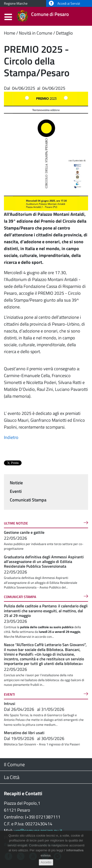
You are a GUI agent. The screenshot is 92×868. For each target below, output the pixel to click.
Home (10, 33)
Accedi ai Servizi (64, 3)
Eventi (16, 491)
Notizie (16, 483)
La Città (12, 777)
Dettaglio (64, 33)
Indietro (11, 437)
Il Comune (14, 764)
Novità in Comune (36, 33)
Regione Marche (16, 3)
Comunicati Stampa (28, 500)
